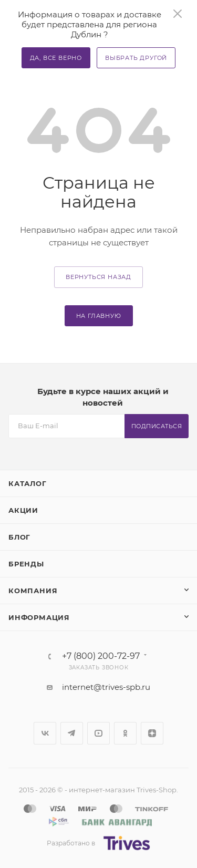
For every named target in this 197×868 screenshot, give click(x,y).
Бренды (26, 564)
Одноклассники (125, 733)
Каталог (28, 483)
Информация (39, 617)
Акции (23, 510)
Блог (19, 537)
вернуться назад (98, 277)
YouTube (98, 733)
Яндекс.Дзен (152, 733)
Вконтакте (45, 733)
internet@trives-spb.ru (106, 687)
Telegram (72, 733)
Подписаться (157, 426)
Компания (33, 591)
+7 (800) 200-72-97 (101, 656)
